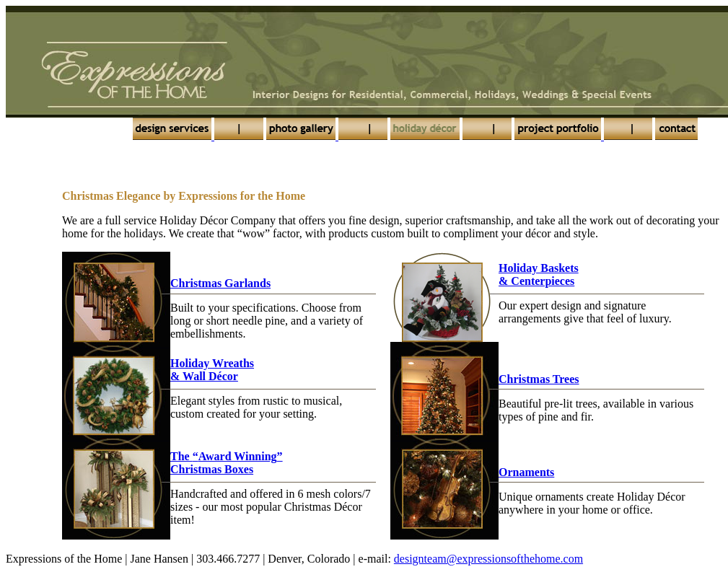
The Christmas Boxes (227, 463)
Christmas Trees (539, 379)
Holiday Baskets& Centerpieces (539, 274)
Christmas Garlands (220, 283)
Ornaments (526, 472)
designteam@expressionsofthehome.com (488, 559)
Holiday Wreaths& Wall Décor (212, 370)
